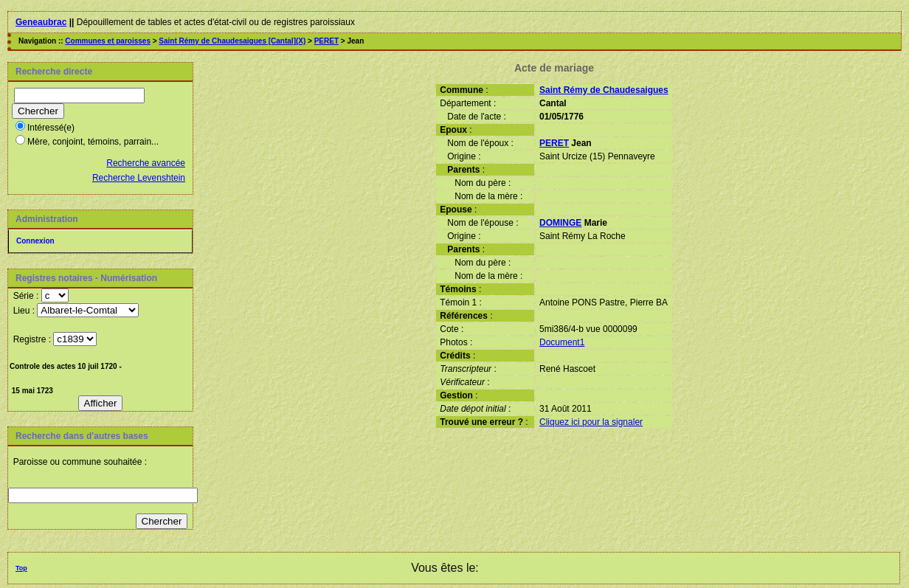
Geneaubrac (41, 22)
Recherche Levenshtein (139, 178)
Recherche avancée (146, 163)
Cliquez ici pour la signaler (591, 422)
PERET (326, 41)
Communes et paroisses (108, 41)
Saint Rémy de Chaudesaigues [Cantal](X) (232, 41)
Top (21, 568)
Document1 (562, 342)
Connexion (35, 241)
